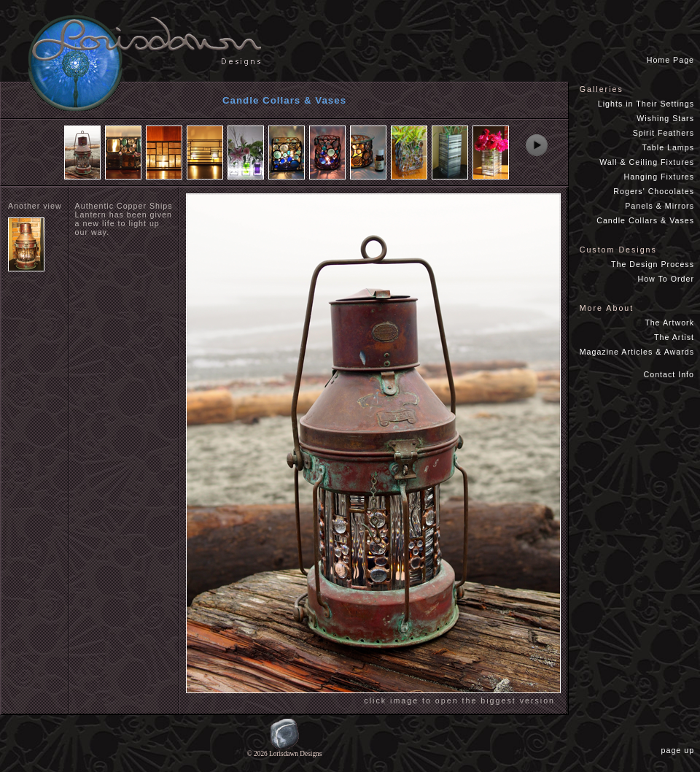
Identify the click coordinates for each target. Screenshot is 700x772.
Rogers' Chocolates (654, 191)
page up (681, 750)
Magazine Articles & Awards (637, 352)
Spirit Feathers (664, 133)
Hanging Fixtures (659, 177)
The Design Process (653, 264)
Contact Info (669, 374)
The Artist (674, 337)
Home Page (670, 60)
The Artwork (669, 323)
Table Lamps (668, 147)
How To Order (666, 279)
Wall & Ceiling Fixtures (647, 162)
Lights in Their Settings (646, 104)
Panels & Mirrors (660, 206)
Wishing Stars (665, 118)
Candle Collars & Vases (645, 220)
